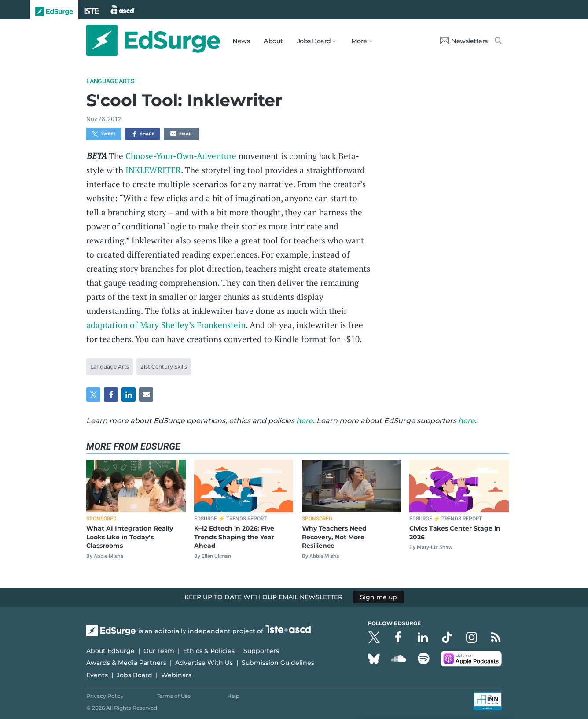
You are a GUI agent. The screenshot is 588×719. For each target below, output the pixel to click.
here (305, 421)
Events (97, 675)
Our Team (159, 651)
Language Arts (110, 81)
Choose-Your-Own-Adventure (181, 156)
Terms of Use (174, 696)
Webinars (176, 675)
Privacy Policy (105, 696)
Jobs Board (134, 675)
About (273, 41)
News (241, 41)
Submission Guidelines (278, 663)
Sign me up (379, 597)
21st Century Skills (164, 367)
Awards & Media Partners (126, 663)
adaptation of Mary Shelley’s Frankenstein (166, 325)
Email (181, 134)
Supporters (261, 651)
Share (143, 134)
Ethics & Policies (209, 651)
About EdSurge (110, 651)
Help (233, 696)
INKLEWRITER (153, 170)
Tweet (104, 134)
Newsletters (464, 41)
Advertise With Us (204, 663)
